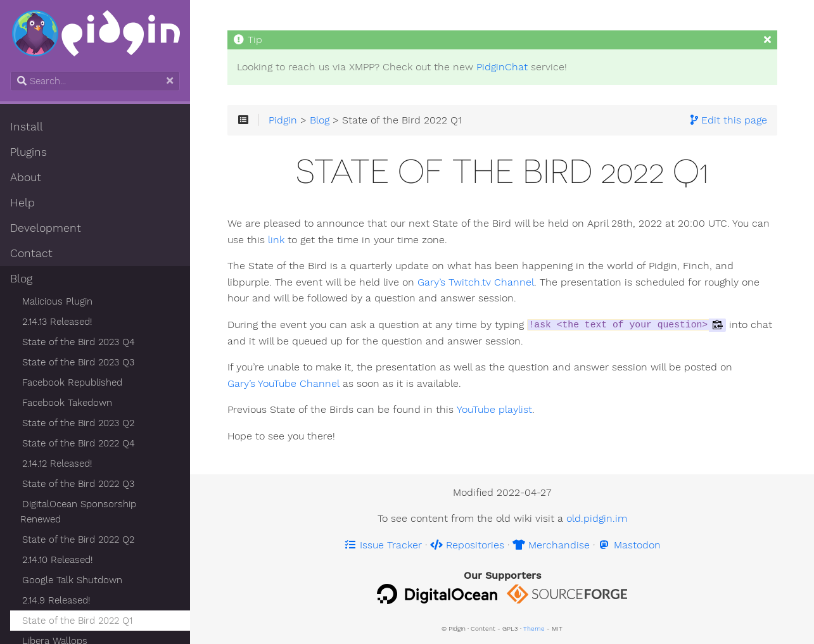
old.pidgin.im (597, 518)
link (276, 240)
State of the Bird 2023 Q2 (78, 423)
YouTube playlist (494, 410)
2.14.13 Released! (57, 322)
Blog (21, 279)
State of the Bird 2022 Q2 (78, 540)
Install (27, 127)
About (26, 177)
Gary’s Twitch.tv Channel (476, 282)
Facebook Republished (72, 382)
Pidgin (283, 120)
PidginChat (502, 67)
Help (22, 203)
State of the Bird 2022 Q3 (78, 484)
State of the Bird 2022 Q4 (79, 443)
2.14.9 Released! (56, 600)
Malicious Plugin (57, 301)
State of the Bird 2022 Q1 (77, 621)
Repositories (467, 545)
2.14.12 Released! (57, 464)
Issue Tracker (383, 545)
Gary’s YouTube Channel (283, 384)
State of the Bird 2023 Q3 (78, 362)
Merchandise (551, 545)
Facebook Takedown (67, 403)
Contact (31, 253)
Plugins (29, 152)
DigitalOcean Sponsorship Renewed (78, 512)
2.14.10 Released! (57, 560)
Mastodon (629, 545)
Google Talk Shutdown (72, 580)
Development (46, 228)
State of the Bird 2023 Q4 (79, 342)
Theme (534, 628)
